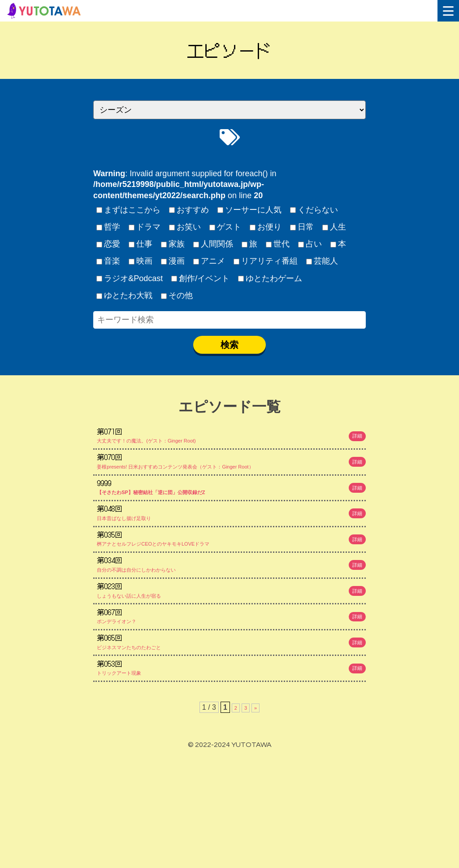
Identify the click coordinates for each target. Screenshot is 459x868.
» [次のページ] (257, 819)
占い (310, 244)
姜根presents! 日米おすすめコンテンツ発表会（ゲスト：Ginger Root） (232, 477)
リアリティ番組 (266, 261)
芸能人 (322, 261)
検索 (229, 345)
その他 (177, 295)
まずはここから (129, 210)
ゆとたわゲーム (270, 278)
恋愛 (108, 244)
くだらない (314, 210)
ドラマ (145, 227)
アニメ (209, 261)
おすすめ (189, 210)
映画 (141, 261)
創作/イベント (201, 278)
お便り (266, 227)
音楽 (108, 261)
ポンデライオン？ (232, 699)
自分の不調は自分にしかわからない (232, 625)
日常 (302, 227)
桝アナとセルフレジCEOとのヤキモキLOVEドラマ (232, 587)
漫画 (173, 261)
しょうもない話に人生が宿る (232, 661)
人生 (334, 227)
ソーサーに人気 (250, 210)
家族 (173, 244)
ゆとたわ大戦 (125, 295)
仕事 (141, 244)
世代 (278, 244)
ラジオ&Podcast (130, 278)
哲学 (108, 227)
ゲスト (225, 227)
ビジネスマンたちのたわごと (232, 735)
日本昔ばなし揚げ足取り (232, 551)
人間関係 (213, 244)
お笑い (185, 227)
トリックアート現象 (232, 773)
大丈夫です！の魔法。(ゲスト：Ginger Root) (232, 439)
